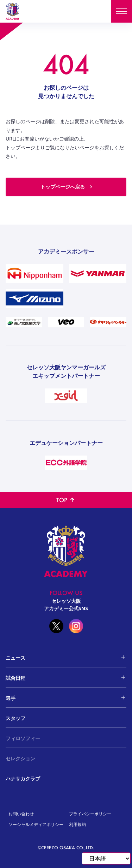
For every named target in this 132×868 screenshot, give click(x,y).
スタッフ (15, 718)
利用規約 (77, 824)
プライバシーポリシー (90, 814)
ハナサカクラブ (23, 778)
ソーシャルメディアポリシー (36, 824)
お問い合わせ (21, 814)
